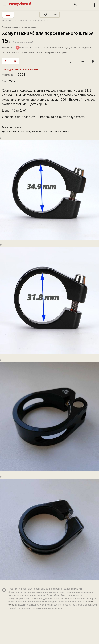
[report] (93, 61)
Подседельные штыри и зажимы (19, 27)
